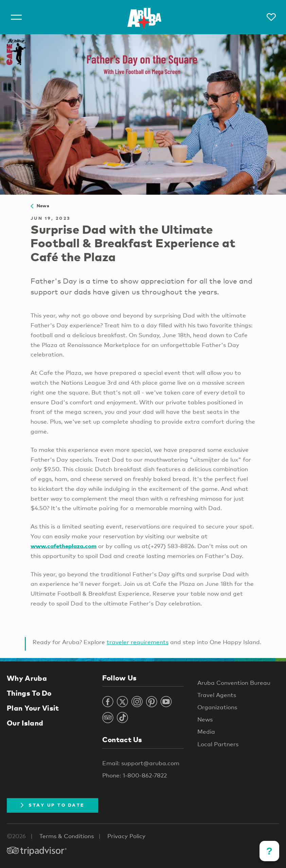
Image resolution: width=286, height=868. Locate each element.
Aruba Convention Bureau (234, 683)
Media (206, 731)
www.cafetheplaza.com (64, 546)
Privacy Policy (126, 836)
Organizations (217, 707)
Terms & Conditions (67, 836)
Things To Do (29, 693)
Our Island (25, 723)
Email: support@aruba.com (141, 763)
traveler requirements (138, 642)
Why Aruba (27, 678)
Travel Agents (217, 695)
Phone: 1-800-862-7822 (135, 775)
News (40, 206)
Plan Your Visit (33, 708)
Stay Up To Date (52, 805)
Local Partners (218, 744)
